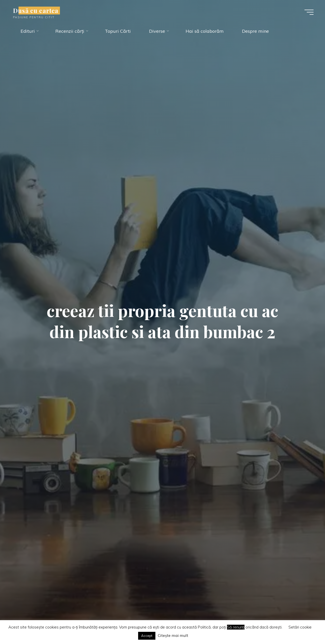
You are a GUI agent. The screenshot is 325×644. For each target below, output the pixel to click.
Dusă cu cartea (36, 11)
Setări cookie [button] (300, 627)
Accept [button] (147, 636)
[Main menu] (309, 12)
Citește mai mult (173, 635)
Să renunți (236, 627)
